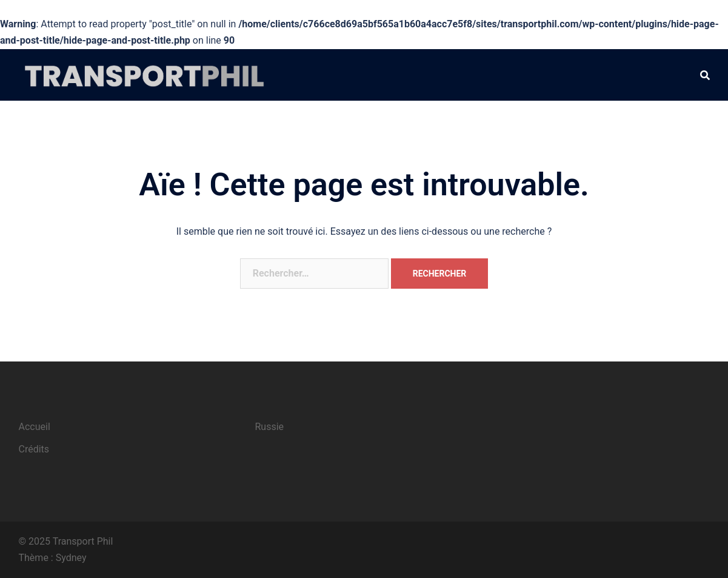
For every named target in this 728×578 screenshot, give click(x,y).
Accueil (35, 427)
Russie (270, 427)
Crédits (34, 449)
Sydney (71, 558)
